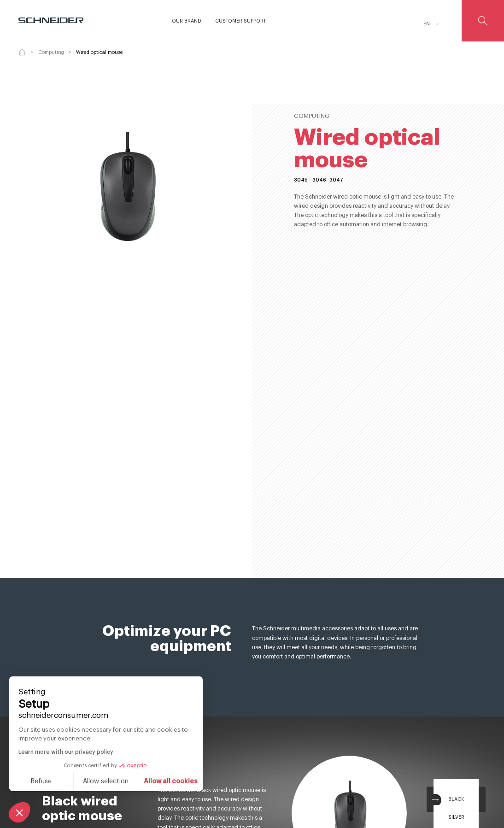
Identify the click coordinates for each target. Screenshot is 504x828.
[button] (19, 812)
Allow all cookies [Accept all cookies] (91, 781)
